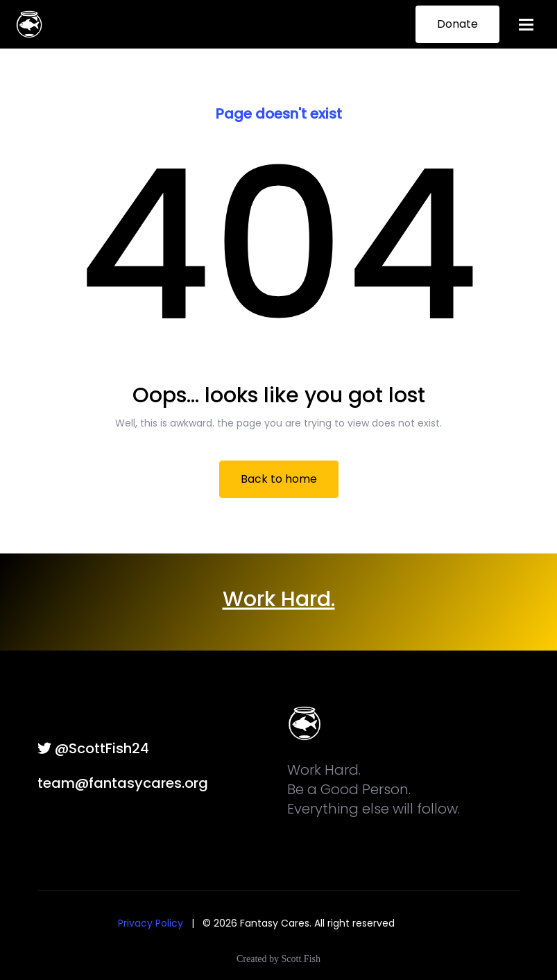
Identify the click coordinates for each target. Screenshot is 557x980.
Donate (457, 24)
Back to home (279, 479)
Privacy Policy (151, 923)
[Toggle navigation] (526, 25)
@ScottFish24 (93, 748)
